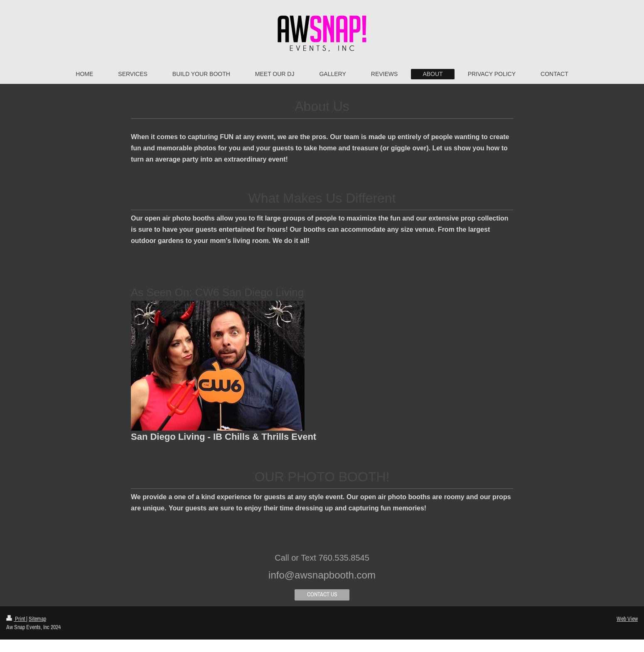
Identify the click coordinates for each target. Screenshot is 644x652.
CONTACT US (322, 594)
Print (16, 619)
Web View (627, 619)
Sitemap (37, 619)
